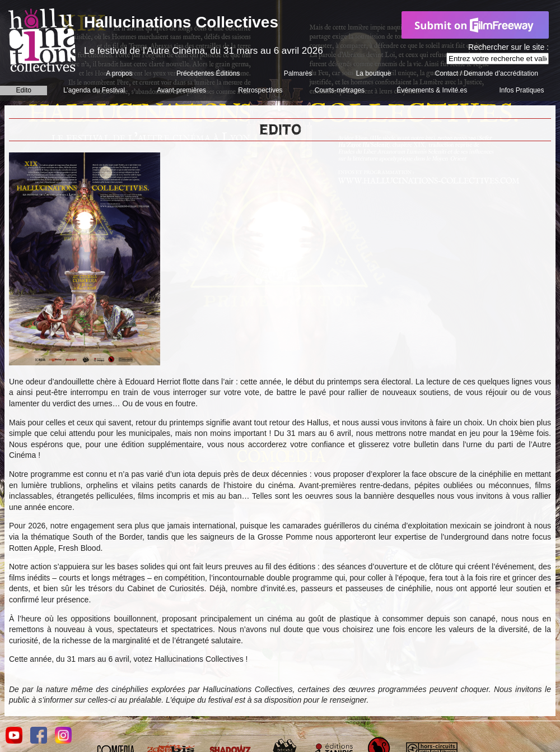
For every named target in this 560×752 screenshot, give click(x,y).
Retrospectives (260, 90)
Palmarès (298, 73)
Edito (24, 90)
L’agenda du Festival (94, 90)
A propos (119, 73)
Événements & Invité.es (432, 90)
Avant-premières (181, 90)
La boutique (374, 73)
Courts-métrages (340, 90)
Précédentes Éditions (208, 73)
